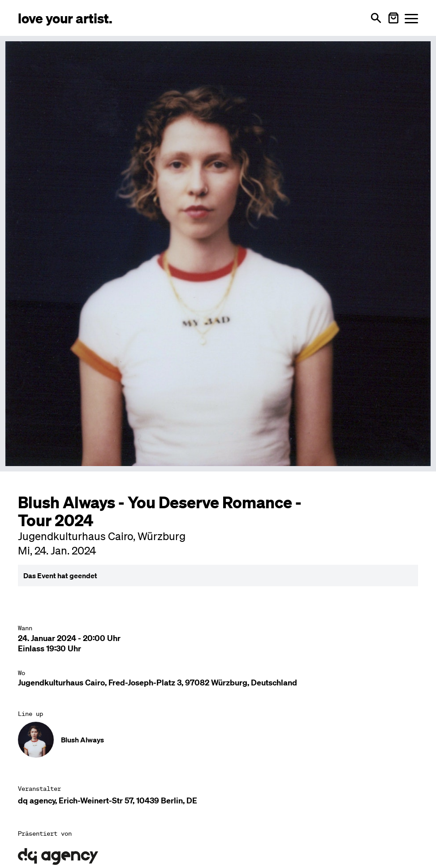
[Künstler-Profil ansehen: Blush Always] (218, 740)
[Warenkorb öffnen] (393, 18)
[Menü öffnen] (411, 18)
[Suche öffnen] (376, 18)
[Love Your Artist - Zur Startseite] (65, 18)
